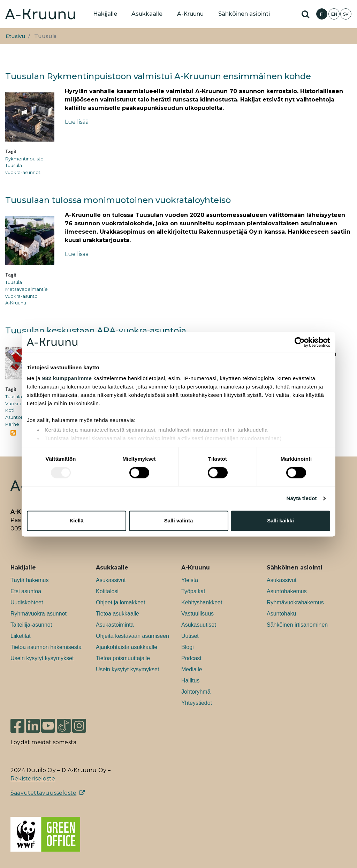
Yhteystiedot (197, 703)
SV (346, 14)
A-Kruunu (16, 303)
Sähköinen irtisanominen (297, 625)
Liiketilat (21, 636)
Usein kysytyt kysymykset (42, 658)
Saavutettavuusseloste (43, 793)
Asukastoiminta (115, 625)
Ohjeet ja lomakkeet (120, 602)
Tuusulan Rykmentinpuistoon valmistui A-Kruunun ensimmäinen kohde (158, 76)
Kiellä (76, 520)
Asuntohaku (282, 614)
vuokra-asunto (21, 296)
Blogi (188, 647)
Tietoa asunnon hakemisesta (46, 647)
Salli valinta (179, 520)
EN (334, 14)
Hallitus (190, 681)
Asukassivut (111, 580)
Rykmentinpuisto (24, 159)
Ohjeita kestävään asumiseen (132, 636)
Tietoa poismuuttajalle (123, 658)
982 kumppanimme (67, 378)
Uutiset (190, 636)
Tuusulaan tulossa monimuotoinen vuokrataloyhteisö (118, 200)
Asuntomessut (21, 417)
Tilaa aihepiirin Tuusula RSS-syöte (13, 433)
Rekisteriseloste (33, 779)
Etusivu (16, 36)
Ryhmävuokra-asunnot (39, 614)
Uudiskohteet (27, 602)
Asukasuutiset (199, 625)
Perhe (12, 424)
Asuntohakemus (287, 591)
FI (322, 14)
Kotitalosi (107, 591)
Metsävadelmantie (26, 289)
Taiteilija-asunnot (31, 625)
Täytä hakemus (29, 580)
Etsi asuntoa (26, 591)
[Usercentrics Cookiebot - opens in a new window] (300, 342)
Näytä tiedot (302, 499)
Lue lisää (77, 122)
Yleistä (190, 580)
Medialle (192, 669)
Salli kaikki (280, 520)
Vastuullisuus (198, 614)
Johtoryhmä (196, 692)
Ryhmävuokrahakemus (295, 602)
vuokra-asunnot (23, 172)
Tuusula (14, 165)
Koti (10, 410)
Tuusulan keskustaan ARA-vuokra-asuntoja (96, 330)
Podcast (191, 658)
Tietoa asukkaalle (117, 614)
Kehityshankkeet (202, 602)
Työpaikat (193, 591)
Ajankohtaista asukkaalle (127, 647)
